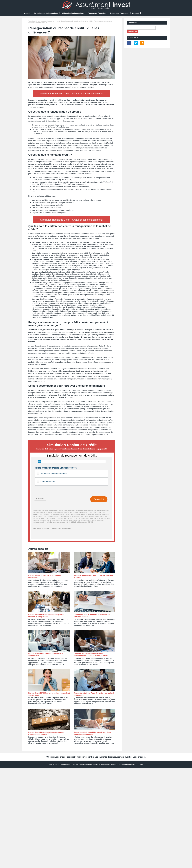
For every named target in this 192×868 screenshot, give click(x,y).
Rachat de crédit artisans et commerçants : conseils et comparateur (46, 616)
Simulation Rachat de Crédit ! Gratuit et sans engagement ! (72, 94)
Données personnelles (126, 764)
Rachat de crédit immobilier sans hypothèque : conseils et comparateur (93, 733)
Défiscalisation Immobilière (73, 13)
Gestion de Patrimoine (119, 13)
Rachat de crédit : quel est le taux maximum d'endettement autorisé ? (46, 733)
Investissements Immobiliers (46, 13)
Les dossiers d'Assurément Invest (49, 21)
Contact (135, 13)
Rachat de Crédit (87, 21)
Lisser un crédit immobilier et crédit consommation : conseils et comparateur (91, 655)
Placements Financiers (97, 13)
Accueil (27, 13)
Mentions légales (110, 764)
